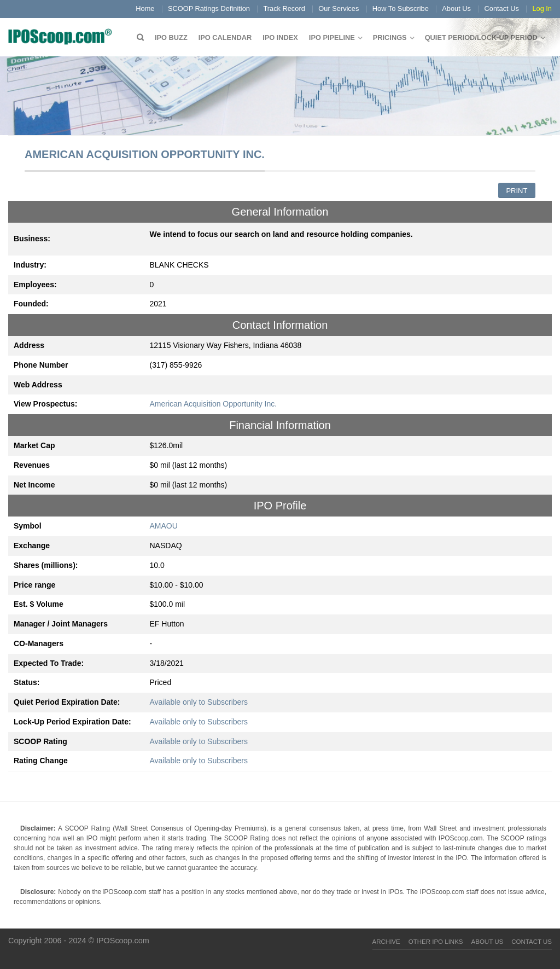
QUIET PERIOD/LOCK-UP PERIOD (481, 37)
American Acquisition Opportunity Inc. (214, 404)
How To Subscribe (401, 8)
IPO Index (280, 37)
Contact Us (502, 8)
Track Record (284, 8)
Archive (386, 942)
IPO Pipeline (332, 37)
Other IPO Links (436, 942)
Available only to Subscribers (199, 702)
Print (517, 191)
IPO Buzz (171, 37)
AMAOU (164, 526)
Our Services (339, 8)
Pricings (390, 37)
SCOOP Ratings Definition (209, 8)
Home (145, 8)
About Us (456, 8)
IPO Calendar (225, 37)
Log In (542, 8)
